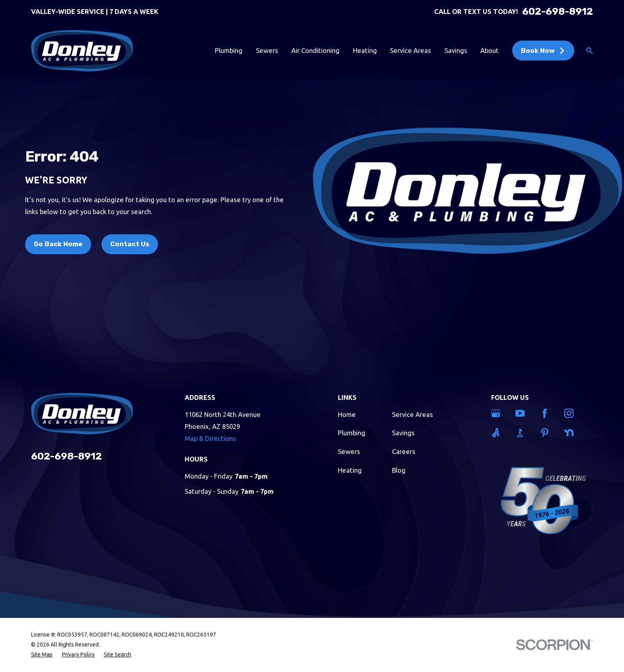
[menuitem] (42, 655)
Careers (404, 451)
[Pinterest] (547, 433)
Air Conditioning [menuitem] (315, 50)
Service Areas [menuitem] (410, 50)
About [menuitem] (489, 50)
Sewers (349, 451)
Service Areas (412, 414)
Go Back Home (58, 244)
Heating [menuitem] (365, 50)
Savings (403, 433)
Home (347, 414)
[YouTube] (523, 413)
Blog (399, 470)
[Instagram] (571, 413)
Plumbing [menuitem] (229, 50)
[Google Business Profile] (498, 413)
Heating (350, 470)
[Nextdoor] (571, 433)
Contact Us (130, 244)
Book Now (543, 51)
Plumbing (352, 433)
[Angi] (498, 433)
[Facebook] (547, 413)
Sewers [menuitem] (267, 50)
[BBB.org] (523, 433)
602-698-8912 (558, 12)
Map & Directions (210, 438)
